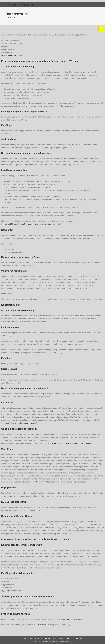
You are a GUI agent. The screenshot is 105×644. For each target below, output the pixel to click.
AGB (88, 638)
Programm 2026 (27, 638)
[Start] (6, 18)
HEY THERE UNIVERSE (19, 5)
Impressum (69, 638)
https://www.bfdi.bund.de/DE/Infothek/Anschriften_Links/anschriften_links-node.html (32, 224)
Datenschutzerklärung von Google (78, 443)
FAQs (54, 638)
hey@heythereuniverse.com (12, 55)
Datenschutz (13, 18)
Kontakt (61, 638)
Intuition (47, 638)
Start (17, 638)
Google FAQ (52, 443)
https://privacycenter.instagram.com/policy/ (21, 423)
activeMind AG (42, 625)
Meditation (38, 638)
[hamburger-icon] (101, 28)
